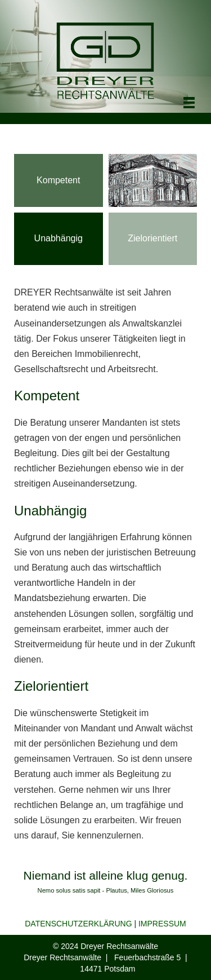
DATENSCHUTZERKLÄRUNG (78, 924)
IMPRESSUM (162, 924)
